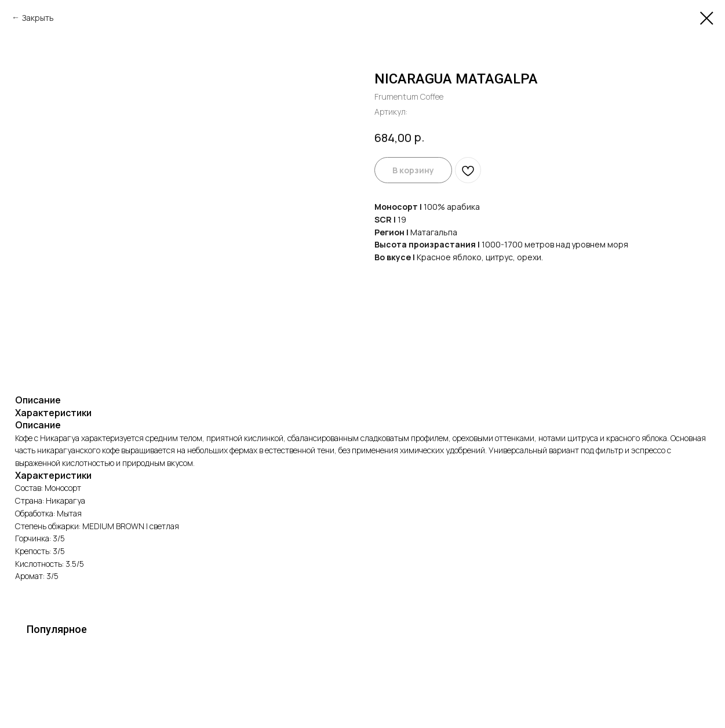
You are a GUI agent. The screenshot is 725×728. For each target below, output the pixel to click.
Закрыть (38, 18)
